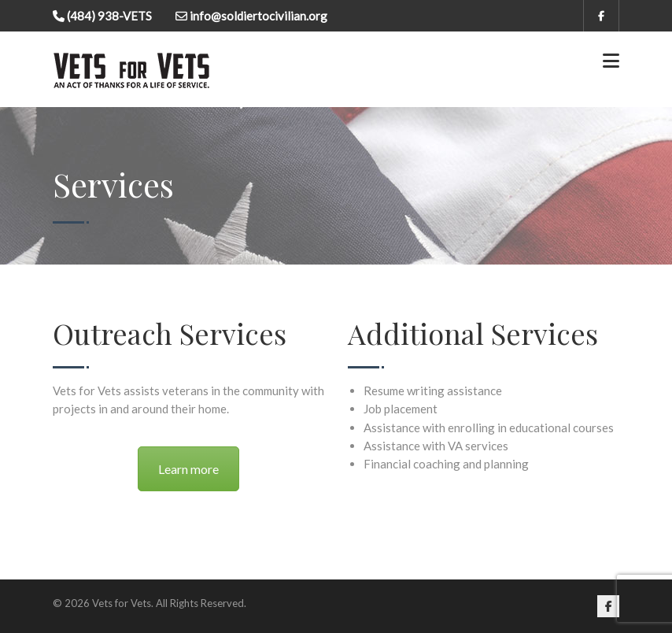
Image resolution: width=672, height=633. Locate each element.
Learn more (188, 469)
